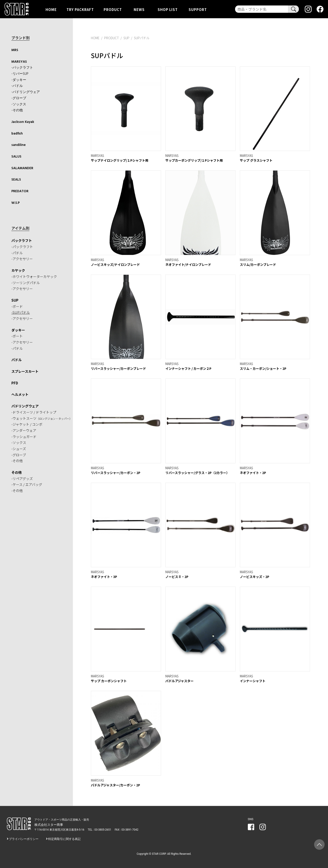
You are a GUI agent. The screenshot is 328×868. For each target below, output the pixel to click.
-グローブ (19, 98)
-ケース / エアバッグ (27, 484)
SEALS (16, 180)
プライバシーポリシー (24, 839)
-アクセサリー (22, 259)
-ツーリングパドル (26, 283)
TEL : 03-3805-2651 (99, 830)
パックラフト (22, 240)
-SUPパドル (21, 312)
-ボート (17, 336)
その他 (17, 472)
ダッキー (18, 330)
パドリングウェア (25, 406)
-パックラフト (22, 68)
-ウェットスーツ (42, 418)
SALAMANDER (22, 168)
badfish (17, 134)
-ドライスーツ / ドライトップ (34, 412)
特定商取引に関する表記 (64, 839)
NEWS (139, 9)
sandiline (19, 145)
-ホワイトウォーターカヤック (34, 276)
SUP (15, 300)
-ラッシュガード (24, 437)
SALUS (16, 157)
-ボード (17, 306)
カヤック (18, 270)
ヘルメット (20, 394)
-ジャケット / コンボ (27, 424)
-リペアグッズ (22, 478)
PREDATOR (20, 191)
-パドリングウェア (26, 92)
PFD (15, 383)
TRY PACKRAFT (80, 9)
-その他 (17, 110)
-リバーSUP (20, 74)
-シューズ (19, 449)
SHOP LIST (168, 9)
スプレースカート (25, 371)
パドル (17, 360)
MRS (15, 50)
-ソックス (19, 104)
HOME (51, 9)
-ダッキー (19, 80)
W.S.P (15, 203)
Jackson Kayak (23, 122)
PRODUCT (113, 9)
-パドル (17, 86)
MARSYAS (19, 62)
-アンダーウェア (24, 430)
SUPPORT (198, 9)
